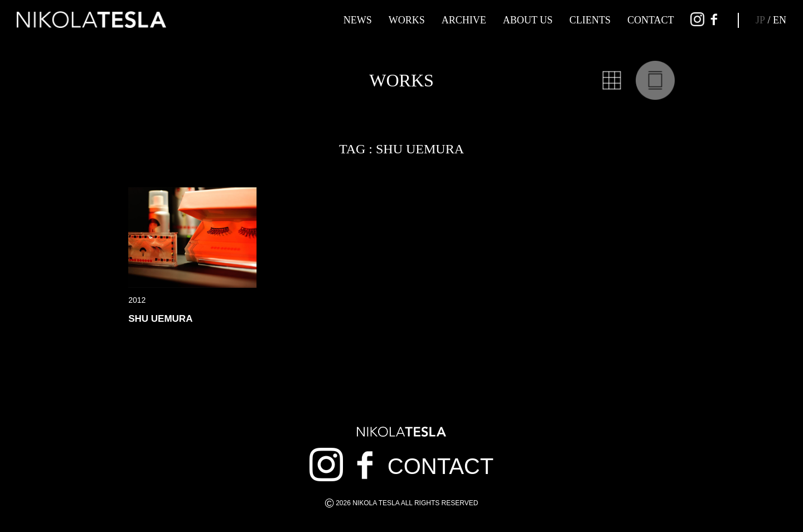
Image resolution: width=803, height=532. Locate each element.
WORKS (407, 20)
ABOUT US (528, 20)
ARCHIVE (464, 20)
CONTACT (651, 20)
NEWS (358, 20)
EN (780, 20)
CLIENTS (590, 20)
